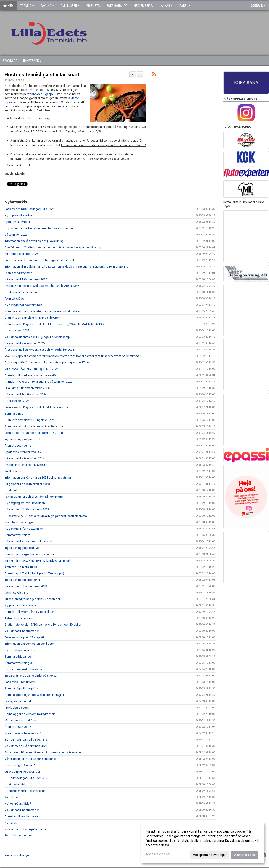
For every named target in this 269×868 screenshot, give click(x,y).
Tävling (47, 6)
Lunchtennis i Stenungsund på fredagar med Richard (39, 260)
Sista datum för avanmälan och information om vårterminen (44, 752)
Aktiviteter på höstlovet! (20, 618)
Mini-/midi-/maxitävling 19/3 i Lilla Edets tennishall (37, 561)
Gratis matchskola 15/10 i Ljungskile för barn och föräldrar (43, 625)
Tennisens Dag (14, 299)
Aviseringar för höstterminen (23, 305)
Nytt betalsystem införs (20, 650)
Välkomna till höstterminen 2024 (26, 394)
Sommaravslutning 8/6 (19, 663)
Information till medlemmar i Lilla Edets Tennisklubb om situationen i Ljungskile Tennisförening (66, 267)
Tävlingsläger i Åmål (18, 701)
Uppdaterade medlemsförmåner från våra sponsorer (39, 228)
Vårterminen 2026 (16, 235)
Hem (8, 6)
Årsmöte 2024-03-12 (18, 446)
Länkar (166, 6)
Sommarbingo (14, 414)
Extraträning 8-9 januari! (20, 765)
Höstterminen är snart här (21, 292)
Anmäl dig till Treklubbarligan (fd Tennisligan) (34, 573)
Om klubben (70, 6)
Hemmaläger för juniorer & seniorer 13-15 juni (34, 695)
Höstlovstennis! (15, 784)
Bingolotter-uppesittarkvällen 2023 (27, 484)
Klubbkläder (13, 797)
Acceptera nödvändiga (209, 855)
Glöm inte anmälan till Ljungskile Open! (30, 420)
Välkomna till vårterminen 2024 (25, 458)
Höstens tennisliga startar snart (42, 75)
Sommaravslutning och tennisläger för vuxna (34, 426)
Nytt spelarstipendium (19, 215)
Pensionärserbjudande (19, 835)
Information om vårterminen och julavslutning (34, 241)
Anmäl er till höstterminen (21, 816)
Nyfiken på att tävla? (18, 804)
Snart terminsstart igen (19, 522)
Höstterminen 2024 (17, 401)
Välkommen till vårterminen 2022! (26, 746)
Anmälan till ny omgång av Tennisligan (30, 612)
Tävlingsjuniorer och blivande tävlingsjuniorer (34, 497)
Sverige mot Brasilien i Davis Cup (26, 465)
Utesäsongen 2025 (17, 330)
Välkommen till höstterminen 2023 (27, 509)
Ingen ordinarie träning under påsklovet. (31, 676)
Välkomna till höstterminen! (22, 631)
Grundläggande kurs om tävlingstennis (30, 714)
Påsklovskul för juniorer (20, 682)
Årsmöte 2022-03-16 (18, 727)
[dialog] (203, 843)
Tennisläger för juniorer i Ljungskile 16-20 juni (34, 433)
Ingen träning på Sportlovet (22, 439)
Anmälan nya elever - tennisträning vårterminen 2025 (38, 382)
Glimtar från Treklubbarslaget (24, 669)
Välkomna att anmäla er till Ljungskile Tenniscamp (37, 337)
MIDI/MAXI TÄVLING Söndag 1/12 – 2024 (32, 369)
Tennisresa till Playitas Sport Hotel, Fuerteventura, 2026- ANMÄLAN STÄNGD (54, 324)
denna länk (63, 106)
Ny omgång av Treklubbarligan (25, 503)
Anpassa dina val (158, 854)
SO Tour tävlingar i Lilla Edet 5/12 (26, 778)
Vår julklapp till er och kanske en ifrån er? (31, 759)
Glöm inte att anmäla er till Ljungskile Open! (33, 318)
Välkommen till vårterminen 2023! (26, 586)
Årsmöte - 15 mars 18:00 (21, 567)
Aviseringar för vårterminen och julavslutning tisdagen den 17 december (52, 362)
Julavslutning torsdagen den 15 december (32, 599)
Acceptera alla (244, 855)
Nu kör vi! (11, 823)
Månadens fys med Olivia (21, 720)
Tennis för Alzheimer (18, 273)
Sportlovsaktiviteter (17, 222)
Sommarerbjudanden (18, 656)
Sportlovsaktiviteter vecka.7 (23, 733)
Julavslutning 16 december (22, 772)
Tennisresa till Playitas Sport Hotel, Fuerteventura (36, 407)
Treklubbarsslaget (17, 708)
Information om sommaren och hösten (30, 644)
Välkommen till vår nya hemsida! (26, 829)
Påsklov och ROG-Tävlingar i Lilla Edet (29, 209)
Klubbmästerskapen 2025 (21, 254)
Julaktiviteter (13, 471)
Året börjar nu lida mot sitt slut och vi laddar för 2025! (40, 350)
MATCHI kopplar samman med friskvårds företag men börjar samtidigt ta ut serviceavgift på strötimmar (73, 356)
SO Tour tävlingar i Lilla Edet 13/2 (26, 740)
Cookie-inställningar (17, 855)
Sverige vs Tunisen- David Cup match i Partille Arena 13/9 (42, 286)
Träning (27, 6)
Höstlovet (11, 490)
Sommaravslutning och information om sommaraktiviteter (42, 311)
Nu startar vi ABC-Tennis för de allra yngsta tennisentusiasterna (46, 516)
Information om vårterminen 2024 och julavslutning (38, 477)
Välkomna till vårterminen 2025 (25, 343)
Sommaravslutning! (17, 535)
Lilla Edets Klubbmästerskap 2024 (27, 388)
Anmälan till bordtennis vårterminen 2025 (31, 375)
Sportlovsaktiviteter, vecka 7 (23, 452)
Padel (185, 6)
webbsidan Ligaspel (41, 94)
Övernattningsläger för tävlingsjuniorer (30, 554)
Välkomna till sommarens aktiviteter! (28, 541)
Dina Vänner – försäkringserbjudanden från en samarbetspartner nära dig (53, 247)
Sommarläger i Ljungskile (21, 688)
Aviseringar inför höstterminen (24, 529)
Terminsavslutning (16, 593)
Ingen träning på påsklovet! (22, 548)
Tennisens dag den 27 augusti (24, 637)
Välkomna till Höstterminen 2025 (26, 279)
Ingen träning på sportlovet (22, 580)
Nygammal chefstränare (20, 605)
